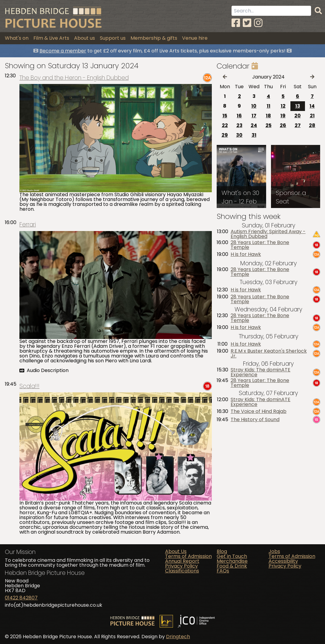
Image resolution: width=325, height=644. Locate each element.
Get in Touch (232, 556)
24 (254, 125)
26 (283, 125)
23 (239, 125)
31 (254, 135)
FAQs (223, 571)
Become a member (63, 51)
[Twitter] (247, 23)
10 (254, 106)
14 (312, 106)
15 (225, 116)
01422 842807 (21, 598)
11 (269, 106)
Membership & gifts (154, 38)
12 (283, 106)
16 (239, 116)
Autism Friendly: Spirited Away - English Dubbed (268, 234)
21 (312, 116)
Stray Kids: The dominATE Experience (261, 372)
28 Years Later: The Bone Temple (260, 245)
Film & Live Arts (51, 38)
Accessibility (283, 561)
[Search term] (271, 11)
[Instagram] (258, 23)
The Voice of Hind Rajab (259, 411)
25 (269, 125)
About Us (176, 551)
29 (225, 135)
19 (283, 116)
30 (239, 135)
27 (298, 125)
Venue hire (195, 38)
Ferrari (28, 225)
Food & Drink (232, 566)
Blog (222, 551)
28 (312, 125)
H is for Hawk (246, 254)
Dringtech (178, 637)
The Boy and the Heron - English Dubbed (74, 78)
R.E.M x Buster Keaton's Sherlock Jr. (269, 354)
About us (85, 38)
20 (298, 116)
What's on (17, 38)
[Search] (318, 11)
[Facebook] (236, 23)
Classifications (182, 571)
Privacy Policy (181, 566)
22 (225, 125)
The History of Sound (255, 420)
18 (268, 116)
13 (298, 106)
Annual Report (182, 561)
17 (254, 116)
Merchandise (232, 561)
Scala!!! (29, 386)
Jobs (274, 551)
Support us (113, 38)
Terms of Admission (188, 556)
